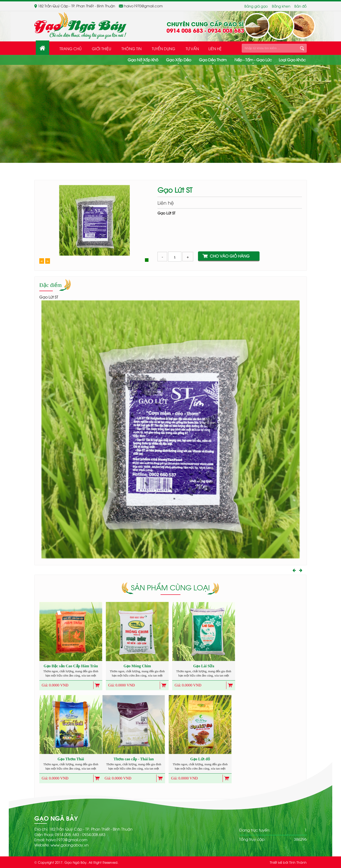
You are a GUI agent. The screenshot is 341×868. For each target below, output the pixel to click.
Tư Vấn (192, 49)
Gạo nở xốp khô (143, 60)
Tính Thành (298, 862)
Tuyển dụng (164, 49)
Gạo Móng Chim (137, 666)
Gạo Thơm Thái (71, 759)
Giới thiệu (101, 49)
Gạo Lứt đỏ (200, 759)
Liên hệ (215, 49)
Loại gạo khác (292, 60)
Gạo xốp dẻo (179, 60)
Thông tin (132, 49)
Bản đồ (301, 6)
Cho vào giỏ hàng (230, 256)
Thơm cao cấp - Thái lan (134, 759)
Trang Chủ (70, 49)
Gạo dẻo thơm (213, 60)
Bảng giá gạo (256, 6)
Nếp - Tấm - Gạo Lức (253, 60)
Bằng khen (281, 6)
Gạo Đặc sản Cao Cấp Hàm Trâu (71, 666)
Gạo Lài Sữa (204, 666)
